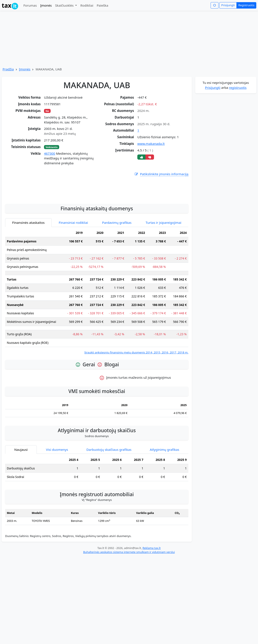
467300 (50, 153)
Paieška (103, 5)
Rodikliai (87, 5)
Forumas (30, 5)
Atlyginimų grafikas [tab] (164, 488)
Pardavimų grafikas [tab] (117, 261)
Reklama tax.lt (152, 587)
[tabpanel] (97, 330)
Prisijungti (228, 5)
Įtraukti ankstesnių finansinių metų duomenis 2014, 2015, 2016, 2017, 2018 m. (136, 391)
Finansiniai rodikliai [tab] (73, 261)
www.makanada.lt (151, 144)
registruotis (238, 88)
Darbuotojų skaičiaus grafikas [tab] (109, 488)
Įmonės (46, 5)
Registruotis (246, 5)
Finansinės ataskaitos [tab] (28, 261)
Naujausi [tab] (21, 488)
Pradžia (8, 69)
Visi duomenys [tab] (57, 488)
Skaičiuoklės (65, 5)
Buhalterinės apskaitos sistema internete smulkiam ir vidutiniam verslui (129, 591)
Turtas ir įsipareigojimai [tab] (163, 261)
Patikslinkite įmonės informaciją (161, 174)
